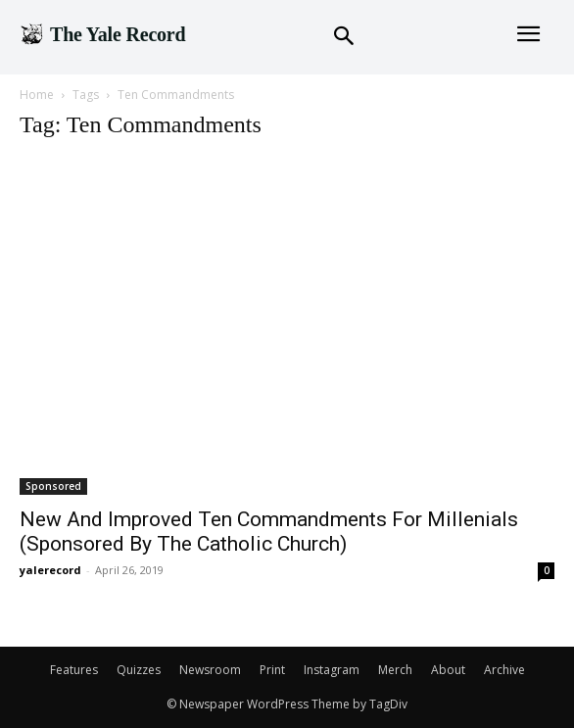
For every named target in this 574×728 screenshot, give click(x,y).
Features (74, 670)
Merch (395, 670)
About (448, 670)
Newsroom (210, 670)
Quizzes (139, 670)
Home (37, 95)
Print (272, 670)
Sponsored (53, 486)
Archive (504, 670)
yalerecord (50, 570)
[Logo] (102, 34)
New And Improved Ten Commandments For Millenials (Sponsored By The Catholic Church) (269, 532)
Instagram (332, 670)
